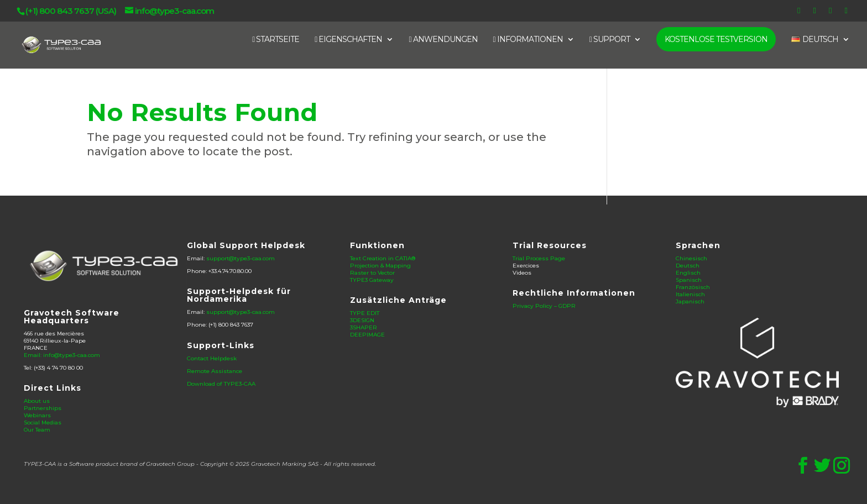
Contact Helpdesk (212, 358)
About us (37, 401)
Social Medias (43, 422)
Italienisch (690, 294)
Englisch (688, 273)
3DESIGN (362, 320)
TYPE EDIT (365, 313)
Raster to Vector (372, 273)
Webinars (37, 415)
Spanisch (689, 280)
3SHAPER (364, 327)
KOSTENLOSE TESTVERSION (716, 39)
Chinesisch (691, 258)
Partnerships (43, 408)
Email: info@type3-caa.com (62, 355)
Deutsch (688, 266)
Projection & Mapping (380, 266)
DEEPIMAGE (367, 335)
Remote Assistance (215, 371)
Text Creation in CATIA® (383, 258)
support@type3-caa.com (241, 258)
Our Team (37, 430)
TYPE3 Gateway (372, 280)
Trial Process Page (539, 258)
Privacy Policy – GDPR (544, 306)
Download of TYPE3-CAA (221, 384)
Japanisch (690, 301)
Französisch (693, 287)
